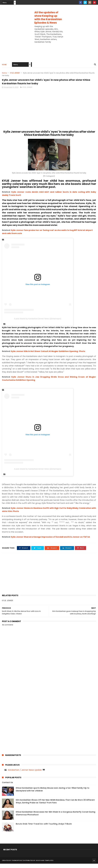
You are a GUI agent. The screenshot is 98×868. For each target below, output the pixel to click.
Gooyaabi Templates (45, 865)
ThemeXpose (17, 865)
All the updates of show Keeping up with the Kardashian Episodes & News (48, 17)
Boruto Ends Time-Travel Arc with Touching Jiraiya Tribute (44, 828)
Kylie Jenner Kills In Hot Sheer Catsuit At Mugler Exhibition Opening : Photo (48, 356)
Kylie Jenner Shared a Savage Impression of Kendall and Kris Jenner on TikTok (50, 541)
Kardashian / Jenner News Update (25, 774)
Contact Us (7, 787)
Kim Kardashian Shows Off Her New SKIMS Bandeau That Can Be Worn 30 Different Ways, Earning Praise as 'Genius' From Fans (55, 806)
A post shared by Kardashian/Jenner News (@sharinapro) (38, 323)
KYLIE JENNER (15, 75)
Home (4, 67)
